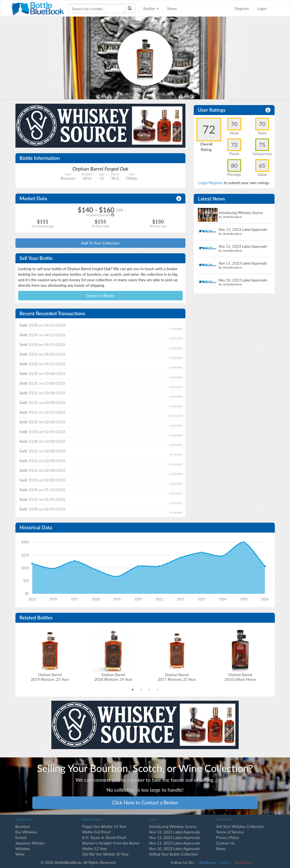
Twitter (225, 862)
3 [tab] (149, 690)
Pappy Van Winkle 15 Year (104, 826)
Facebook (207, 862)
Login (262, 8)
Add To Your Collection (100, 243)
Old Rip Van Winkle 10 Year (105, 854)
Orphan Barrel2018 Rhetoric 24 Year (113, 677)
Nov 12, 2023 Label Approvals (175, 837)
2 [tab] (141, 690)
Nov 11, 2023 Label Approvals (175, 843)
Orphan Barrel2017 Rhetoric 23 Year (177, 677)
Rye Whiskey (26, 832)
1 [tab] (133, 690)
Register (242, 8)
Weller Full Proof (96, 832)
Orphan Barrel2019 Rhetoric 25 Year (50, 677)
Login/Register (211, 183)
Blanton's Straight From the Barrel (111, 843)
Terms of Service (230, 832)
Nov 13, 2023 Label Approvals (175, 832)
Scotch (21, 837)
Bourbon (23, 826)
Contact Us (225, 843)
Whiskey (23, 849)
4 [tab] (158, 690)
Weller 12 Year (95, 849)
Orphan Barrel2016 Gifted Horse (240, 677)
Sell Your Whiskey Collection (240, 826)
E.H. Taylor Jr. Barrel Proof (104, 837)
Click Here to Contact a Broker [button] (145, 802)
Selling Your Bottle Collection (174, 854)
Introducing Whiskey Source (173, 826)
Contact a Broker (100, 295)
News (172, 8)
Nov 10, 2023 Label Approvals (175, 849)
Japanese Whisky (30, 843)
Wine (20, 854)
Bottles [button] (151, 8)
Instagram (243, 862)
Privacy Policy (228, 837)
